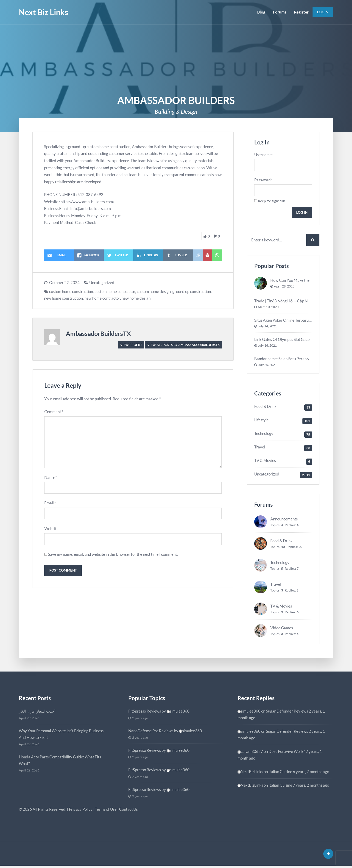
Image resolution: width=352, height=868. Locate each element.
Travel (260, 448)
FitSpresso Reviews (145, 712)
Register (301, 12)
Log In (302, 213)
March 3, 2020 (268, 308)
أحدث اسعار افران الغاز (37, 712)
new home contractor (102, 298)
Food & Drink (265, 408)
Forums (279, 12)
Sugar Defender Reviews (287, 712)
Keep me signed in (271, 202)
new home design (136, 298)
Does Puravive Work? (287, 753)
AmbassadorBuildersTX (98, 333)
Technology (264, 435)
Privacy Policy (81, 811)
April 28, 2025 (284, 288)
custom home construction (71, 292)
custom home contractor (115, 292)
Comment (54, 412)
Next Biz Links (43, 12)
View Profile (131, 345)
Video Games (282, 629)
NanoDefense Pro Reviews (151, 732)
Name (51, 479)
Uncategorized (102, 283)
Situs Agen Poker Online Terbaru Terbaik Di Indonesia (299, 321)
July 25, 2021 (267, 366)
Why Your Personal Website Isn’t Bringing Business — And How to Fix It (63, 735)
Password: (263, 180)
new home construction (63, 298)
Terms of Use (106, 811)
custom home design (154, 292)
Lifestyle (261, 421)
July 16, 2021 (267, 347)
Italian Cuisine (280, 773)
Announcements (284, 520)
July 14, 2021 (267, 328)
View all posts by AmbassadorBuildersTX (184, 345)
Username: (263, 155)
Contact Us (128, 811)
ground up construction (192, 292)
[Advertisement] (176, 59)
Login (323, 12)
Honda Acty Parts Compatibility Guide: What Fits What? (60, 762)
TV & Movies (265, 462)
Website (51, 531)
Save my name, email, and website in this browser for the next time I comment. (113, 557)
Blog (261, 12)
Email (50, 505)
